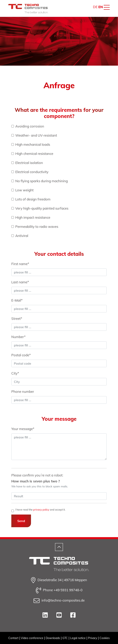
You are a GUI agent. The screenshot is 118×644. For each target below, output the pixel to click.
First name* (20, 264)
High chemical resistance (34, 154)
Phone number (23, 391)
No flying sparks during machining (42, 181)
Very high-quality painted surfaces (42, 208)
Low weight (24, 190)
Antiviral (22, 236)
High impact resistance (33, 217)
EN (101, 7)
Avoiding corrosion (30, 126)
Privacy (93, 638)
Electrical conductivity (32, 172)
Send (21, 521)
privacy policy (41, 510)
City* (15, 373)
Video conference (32, 638)
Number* (18, 337)
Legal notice (78, 638)
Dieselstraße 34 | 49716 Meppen (59, 580)
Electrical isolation (29, 163)
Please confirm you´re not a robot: (40, 480)
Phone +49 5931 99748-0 (59, 590)
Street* (17, 319)
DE (95, 7)
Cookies (105, 638)
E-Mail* (17, 300)
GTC (65, 638)
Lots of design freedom (33, 199)
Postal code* (21, 355)
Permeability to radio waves (37, 227)
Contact (13, 638)
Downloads (53, 638)
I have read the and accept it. (40, 510)
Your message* (23, 429)
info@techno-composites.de (59, 601)
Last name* (20, 282)
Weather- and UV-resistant (36, 135)
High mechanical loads (33, 144)
